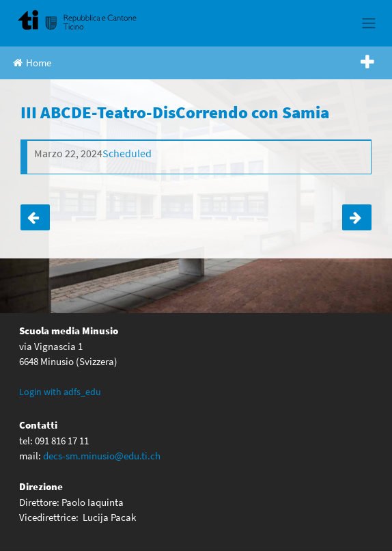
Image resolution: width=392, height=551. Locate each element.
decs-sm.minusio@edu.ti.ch (102, 456)
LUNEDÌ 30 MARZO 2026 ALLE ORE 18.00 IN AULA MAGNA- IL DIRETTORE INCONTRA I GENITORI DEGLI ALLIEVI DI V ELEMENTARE (357, 217)
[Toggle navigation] (368, 23)
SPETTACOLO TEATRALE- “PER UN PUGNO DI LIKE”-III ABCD (35, 217)
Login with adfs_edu (60, 392)
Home (32, 63)
